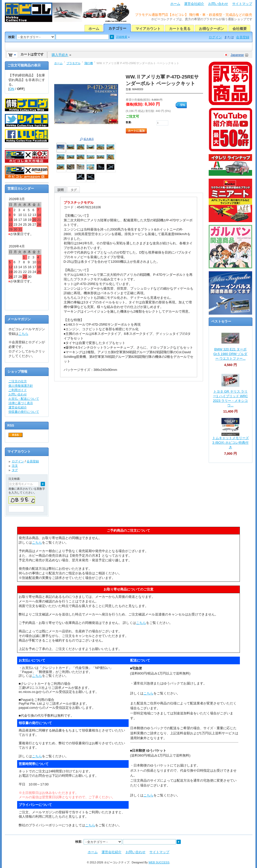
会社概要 (240, 29)
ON (12, 89)
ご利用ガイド (18, 390)
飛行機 (89, 63)
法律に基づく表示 (21, 403)
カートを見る (180, 29)
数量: (129, 122)
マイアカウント (148, 29)
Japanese (237, 55)
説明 (61, 190)
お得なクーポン (211, 29)
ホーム (175, 4)
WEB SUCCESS (159, 862)
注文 (15, 466)
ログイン (215, 37)
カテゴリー (117, 28)
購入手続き (60, 55)
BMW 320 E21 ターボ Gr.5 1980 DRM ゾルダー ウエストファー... (231, 354)
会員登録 (243, 37)
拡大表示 (89, 139)
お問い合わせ (218, 4)
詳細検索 (122, 37)
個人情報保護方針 (21, 386)
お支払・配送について (24, 399)
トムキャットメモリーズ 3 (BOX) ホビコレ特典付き (231, 443)
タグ (74, 190)
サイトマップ (242, 4)
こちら (23, 334)
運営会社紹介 (194, 4)
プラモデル (74, 63)
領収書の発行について (24, 412)
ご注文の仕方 (18, 381)
